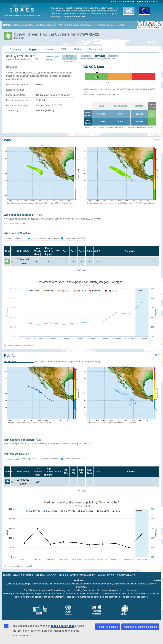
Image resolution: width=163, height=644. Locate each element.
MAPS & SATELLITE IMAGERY (77, 25)
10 (12, 261)
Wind (102, 106)
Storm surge (121, 106)
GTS (63, 49)
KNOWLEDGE (106, 25)
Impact (33, 49)
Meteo (49, 49)
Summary (16, 49)
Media (77, 49)
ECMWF (113, 56)
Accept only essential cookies (140, 627)
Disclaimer (77, 580)
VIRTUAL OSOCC (46, 25)
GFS (86, 56)
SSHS (23, 224)
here (117, 94)
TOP (157, 140)
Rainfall (139, 106)
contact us (129, 1)
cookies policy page (62, 626)
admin (155, 1)
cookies (157, 580)
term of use (116, 1)
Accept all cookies (108, 627)
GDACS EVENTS (23, 25)
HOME (7, 25)
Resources (95, 49)
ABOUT (121, 25)
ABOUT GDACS (126, 575)
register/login (143, 1)
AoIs (39, 215)
